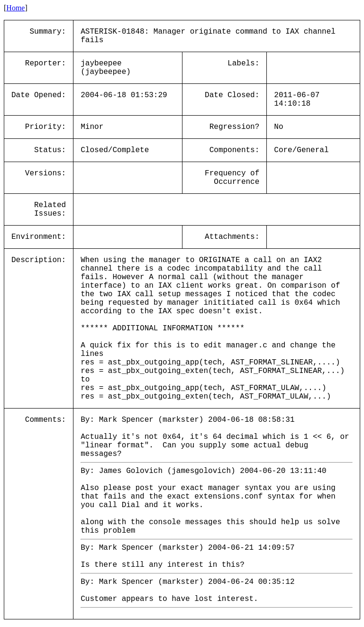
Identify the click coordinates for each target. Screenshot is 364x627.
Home (15, 8)
